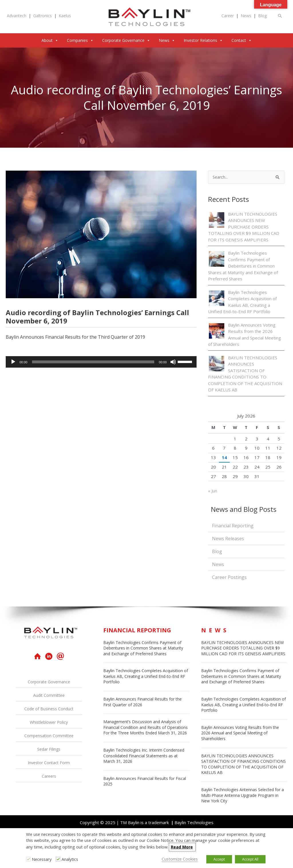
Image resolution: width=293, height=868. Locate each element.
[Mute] (173, 362)
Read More (182, 847)
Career (228, 16)
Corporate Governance (126, 40)
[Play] (13, 362)
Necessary (42, 859)
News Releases (228, 539)
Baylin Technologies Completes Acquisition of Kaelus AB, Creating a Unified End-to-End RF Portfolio (146, 676)
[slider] (93, 362)
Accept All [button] (250, 859)
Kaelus (65, 16)
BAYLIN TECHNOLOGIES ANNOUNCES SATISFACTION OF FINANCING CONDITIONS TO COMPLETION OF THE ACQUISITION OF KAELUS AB (243, 764)
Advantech (17, 16)
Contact (242, 40)
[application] (101, 362)
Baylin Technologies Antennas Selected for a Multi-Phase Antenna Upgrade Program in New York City (242, 795)
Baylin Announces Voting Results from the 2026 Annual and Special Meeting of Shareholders (240, 733)
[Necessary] (28, 859)
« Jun (213, 491)
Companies (80, 40)
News (246, 16)
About (50, 40)
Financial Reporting (233, 526)
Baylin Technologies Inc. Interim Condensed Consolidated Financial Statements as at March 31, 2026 (144, 756)
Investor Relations (203, 40)
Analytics (70, 859)
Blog (262, 16)
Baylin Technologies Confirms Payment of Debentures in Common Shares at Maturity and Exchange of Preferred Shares (243, 266)
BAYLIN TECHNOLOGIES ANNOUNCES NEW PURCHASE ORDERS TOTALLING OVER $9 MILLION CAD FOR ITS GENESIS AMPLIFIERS (244, 227)
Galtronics (42, 16)
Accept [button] (219, 859)
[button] (280, 16)
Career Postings (229, 578)
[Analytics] (58, 859)
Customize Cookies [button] (180, 859)
